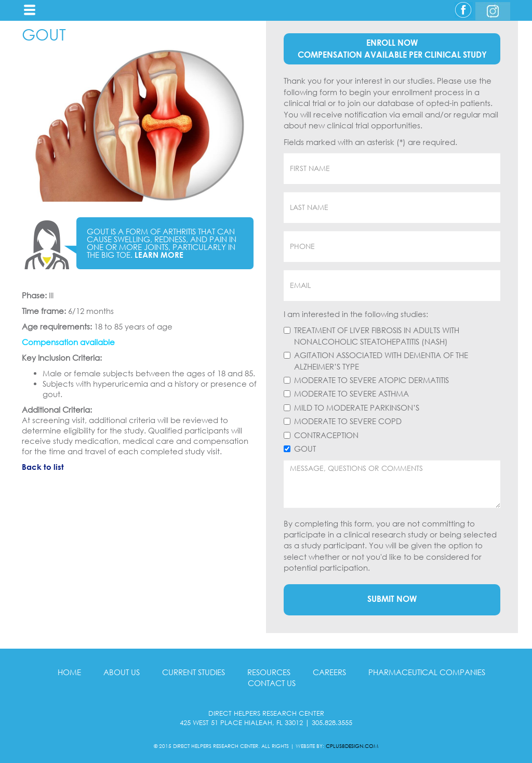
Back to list (43, 467)
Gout (305, 449)
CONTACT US (272, 683)
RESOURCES (269, 672)
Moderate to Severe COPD (348, 421)
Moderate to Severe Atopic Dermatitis (371, 380)
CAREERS (329, 672)
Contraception (326, 435)
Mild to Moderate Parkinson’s (357, 407)
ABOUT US (122, 672)
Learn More (159, 255)
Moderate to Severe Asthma (351, 393)
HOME (69, 672)
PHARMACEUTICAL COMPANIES (427, 672)
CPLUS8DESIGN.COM (352, 746)
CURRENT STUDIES (194, 672)
